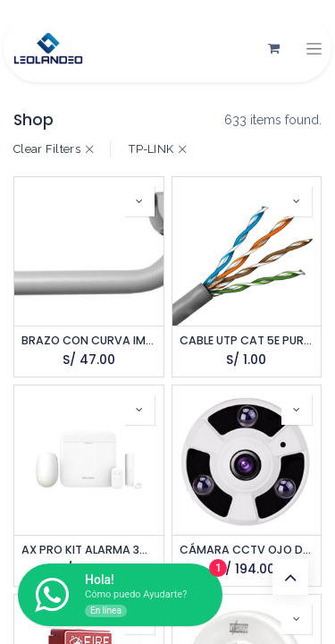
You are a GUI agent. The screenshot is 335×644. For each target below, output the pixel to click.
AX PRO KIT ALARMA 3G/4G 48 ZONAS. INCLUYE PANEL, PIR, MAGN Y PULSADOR (89, 550)
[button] (139, 201)
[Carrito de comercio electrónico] (273, 48)
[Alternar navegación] (314, 49)
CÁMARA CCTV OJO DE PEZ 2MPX (247, 550)
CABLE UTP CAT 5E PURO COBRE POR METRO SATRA (247, 340)
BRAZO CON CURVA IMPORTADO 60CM (89, 340)
